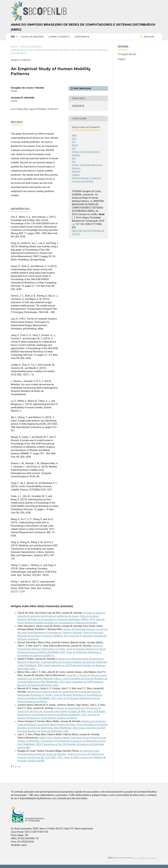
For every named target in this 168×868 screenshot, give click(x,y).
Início (14, 47)
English (121, 59)
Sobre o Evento (59, 37)
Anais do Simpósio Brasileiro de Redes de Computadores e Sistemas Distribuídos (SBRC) (83, 27)
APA (74, 142)
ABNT (74, 135)
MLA (74, 162)
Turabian (76, 175)
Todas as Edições (32, 37)
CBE (74, 149)
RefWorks (76, 172)
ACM (74, 139)
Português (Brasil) (127, 54)
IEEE (74, 158)
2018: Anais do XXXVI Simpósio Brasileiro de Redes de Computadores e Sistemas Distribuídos (59, 52)
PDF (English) (82, 88)
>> (19, 766)
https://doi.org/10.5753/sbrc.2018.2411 (37, 109)
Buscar (149, 37)
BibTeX (75, 145)
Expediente (82, 37)
